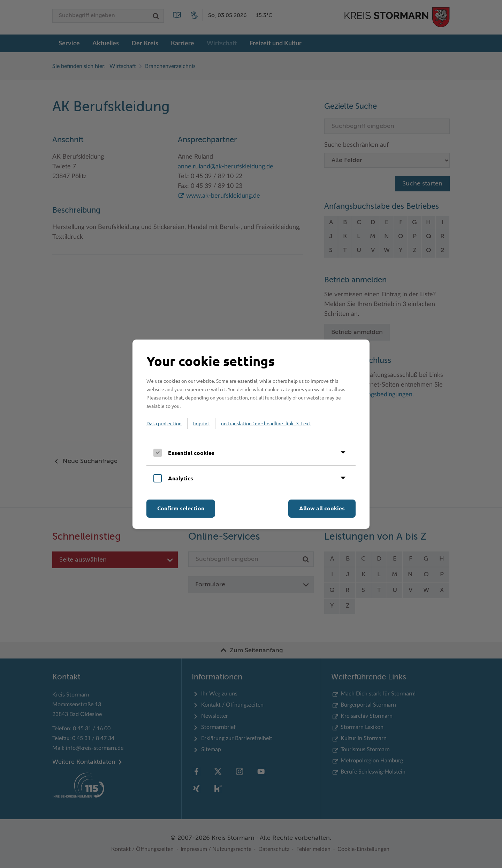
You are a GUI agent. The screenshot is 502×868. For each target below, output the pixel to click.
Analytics (181, 478)
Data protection (164, 423)
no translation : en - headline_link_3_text (266, 423)
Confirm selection (181, 508)
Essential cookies (191, 453)
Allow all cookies (322, 508)
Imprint (201, 423)
